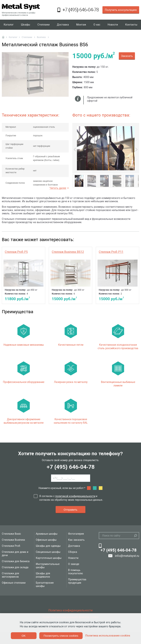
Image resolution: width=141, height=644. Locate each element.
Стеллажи (44, 25)
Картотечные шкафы (49, 558)
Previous (76, 152)
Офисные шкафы (46, 540)
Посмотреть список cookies (61, 636)
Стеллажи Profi (11, 546)
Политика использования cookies (108, 636)
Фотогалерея (76, 534)
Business (42, 37)
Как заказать (76, 540)
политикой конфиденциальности (75, 496)
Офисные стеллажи (14, 583)
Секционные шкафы (48, 552)
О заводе (74, 564)
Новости (113, 25)
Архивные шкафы (47, 534)
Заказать (127, 56)
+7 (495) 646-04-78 (70, 467)
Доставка (63, 25)
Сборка (73, 552)
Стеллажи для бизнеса (16, 561)
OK (24, 636)
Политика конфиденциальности (70, 610)
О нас (97, 25)
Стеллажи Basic (11, 534)
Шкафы (26, 25)
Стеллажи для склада (15, 567)
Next (136, 152)
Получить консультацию (121, 10)
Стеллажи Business (13, 540)
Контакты (131, 25)
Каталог (9, 25)
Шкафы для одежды (48, 546)
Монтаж (81, 25)
